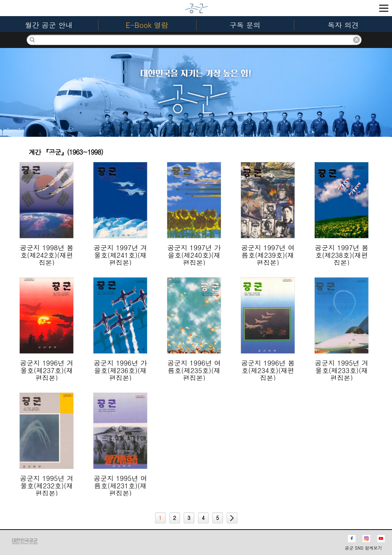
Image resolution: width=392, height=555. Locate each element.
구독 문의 (245, 25)
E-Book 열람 (147, 25)
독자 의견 (343, 25)
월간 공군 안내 (49, 25)
